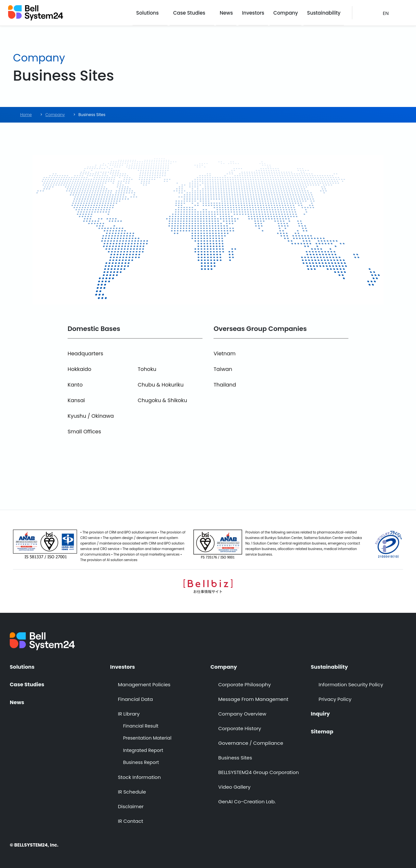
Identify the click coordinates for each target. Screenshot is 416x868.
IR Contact (131, 821)
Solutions (149, 13)
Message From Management (253, 699)
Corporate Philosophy (245, 684)
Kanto (75, 385)
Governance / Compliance (251, 743)
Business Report (141, 763)
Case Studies (191, 13)
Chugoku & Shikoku (163, 400)
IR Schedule (132, 792)
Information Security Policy (351, 684)
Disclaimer (131, 806)
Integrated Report (143, 750)
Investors (254, 13)
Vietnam (225, 354)
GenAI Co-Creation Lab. (247, 802)
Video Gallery (234, 787)
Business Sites (235, 758)
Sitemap (322, 731)
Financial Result (141, 726)
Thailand (225, 385)
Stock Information (139, 777)
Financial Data (136, 699)
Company (286, 13)
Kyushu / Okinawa (91, 416)
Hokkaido (80, 369)
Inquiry (320, 714)
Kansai (76, 400)
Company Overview (242, 714)
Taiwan (223, 369)
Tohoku (147, 369)
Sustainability (324, 13)
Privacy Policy (335, 699)
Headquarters (86, 354)
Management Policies (144, 684)
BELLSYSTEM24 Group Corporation (259, 772)
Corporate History (240, 728)
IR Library (129, 714)
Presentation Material (147, 738)
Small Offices (84, 432)
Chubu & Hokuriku (161, 385)
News (227, 13)
